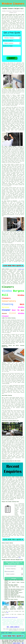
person (23, 120)
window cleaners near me (7, 497)
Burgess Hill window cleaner (9, 108)
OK (23, 643)
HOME (11, 6)
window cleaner (12, 90)
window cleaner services (16, 554)
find (5, 545)
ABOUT (16, 6)
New (6, 633)
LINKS (13, 6)
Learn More (17, 643)
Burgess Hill (21, 269)
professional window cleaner (8, 184)
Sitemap (3, 633)
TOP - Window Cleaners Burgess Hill (10, 617)
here (20, 558)
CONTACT (19, 6)
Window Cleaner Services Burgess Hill (12, 560)
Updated (10, 633)
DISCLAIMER (23, 6)
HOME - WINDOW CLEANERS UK (13, 627)
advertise (18, 110)
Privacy (23, 633)
